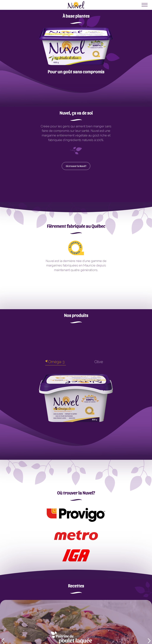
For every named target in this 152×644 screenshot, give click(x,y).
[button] (145, 5)
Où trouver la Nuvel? (76, 166)
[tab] (55, 363)
